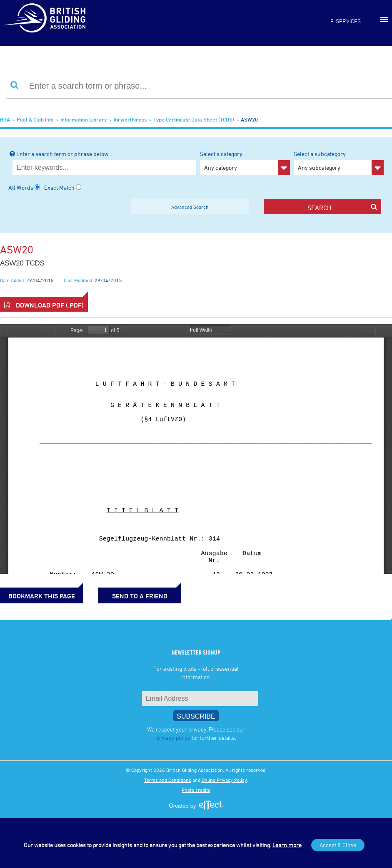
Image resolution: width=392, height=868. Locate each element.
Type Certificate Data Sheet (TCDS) (194, 119)
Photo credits (196, 790)
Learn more (287, 845)
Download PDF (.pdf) (44, 305)
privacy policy (173, 738)
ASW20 (249, 119)
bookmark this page (42, 596)
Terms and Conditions (168, 780)
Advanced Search (190, 207)
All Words (21, 187)
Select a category (245, 163)
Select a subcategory (339, 163)
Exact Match (59, 187)
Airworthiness (130, 119)
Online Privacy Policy (224, 780)
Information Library (84, 119)
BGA (5, 119)
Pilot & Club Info (35, 119)
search (342, 207)
